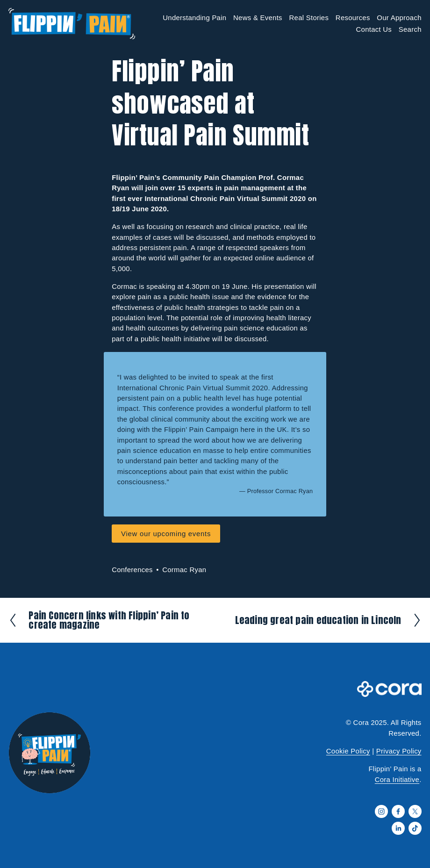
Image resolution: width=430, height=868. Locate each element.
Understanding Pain (194, 18)
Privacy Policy (399, 751)
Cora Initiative (397, 780)
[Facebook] (398, 811)
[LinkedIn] (398, 828)
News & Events (258, 18)
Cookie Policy (348, 751)
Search (410, 29)
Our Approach (399, 18)
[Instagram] (381, 811)
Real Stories (309, 18)
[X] (415, 811)
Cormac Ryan (184, 570)
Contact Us (374, 29)
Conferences (132, 570)
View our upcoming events (166, 534)
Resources (353, 18)
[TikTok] (415, 828)
